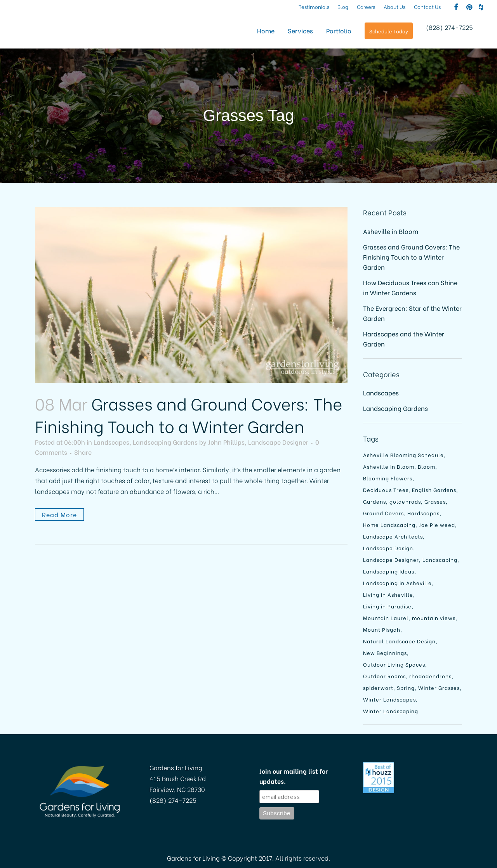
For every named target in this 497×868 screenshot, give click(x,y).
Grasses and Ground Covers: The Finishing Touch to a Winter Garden (189, 414)
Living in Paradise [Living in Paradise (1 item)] (387, 606)
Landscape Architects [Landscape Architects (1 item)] (393, 536)
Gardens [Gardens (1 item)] (374, 501)
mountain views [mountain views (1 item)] (434, 618)
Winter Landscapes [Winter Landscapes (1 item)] (389, 699)
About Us (395, 6)
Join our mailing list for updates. (294, 776)
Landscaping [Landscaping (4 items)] (440, 559)
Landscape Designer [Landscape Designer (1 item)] (391, 559)
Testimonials (314, 6)
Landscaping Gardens (165, 442)
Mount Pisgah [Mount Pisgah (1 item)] (382, 629)
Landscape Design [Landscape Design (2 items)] (388, 548)
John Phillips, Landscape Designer (258, 442)
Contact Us (427, 6)
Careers (366, 6)
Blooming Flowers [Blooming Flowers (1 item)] (388, 478)
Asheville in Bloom (391, 231)
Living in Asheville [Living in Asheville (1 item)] (388, 594)
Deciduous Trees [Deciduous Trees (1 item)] (386, 489)
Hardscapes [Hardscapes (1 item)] (423, 513)
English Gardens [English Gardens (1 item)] (434, 489)
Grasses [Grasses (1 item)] (435, 501)
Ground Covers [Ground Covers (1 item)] (383, 513)
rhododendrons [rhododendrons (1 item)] (430, 676)
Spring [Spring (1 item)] (406, 687)
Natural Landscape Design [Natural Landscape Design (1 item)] (399, 641)
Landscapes (111, 442)
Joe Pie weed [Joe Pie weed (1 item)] (437, 524)
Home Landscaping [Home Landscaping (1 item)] (389, 524)
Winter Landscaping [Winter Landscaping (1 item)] (391, 711)
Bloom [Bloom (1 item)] (427, 466)
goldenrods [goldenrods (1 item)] (405, 501)
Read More (59, 514)
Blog (343, 6)
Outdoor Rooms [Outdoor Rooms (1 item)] (384, 676)
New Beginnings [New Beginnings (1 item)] (385, 652)
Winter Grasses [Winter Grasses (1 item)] (439, 687)
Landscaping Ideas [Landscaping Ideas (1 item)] (389, 571)
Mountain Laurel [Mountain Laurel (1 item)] (386, 618)
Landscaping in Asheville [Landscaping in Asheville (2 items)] (397, 583)
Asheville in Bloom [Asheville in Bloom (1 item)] (389, 466)
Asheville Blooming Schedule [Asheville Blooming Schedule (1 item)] (403, 455)
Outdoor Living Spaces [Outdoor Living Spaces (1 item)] (394, 664)
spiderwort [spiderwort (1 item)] (378, 687)
